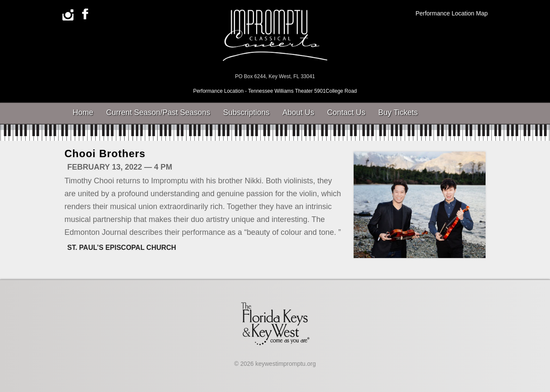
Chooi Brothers (105, 153)
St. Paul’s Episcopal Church (122, 248)
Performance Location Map (452, 13)
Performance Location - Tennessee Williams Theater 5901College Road (275, 91)
